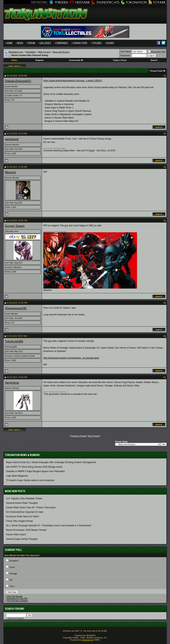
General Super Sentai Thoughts (22, 539)
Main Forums (44, 52)
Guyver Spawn (15, 226)
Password (125, 55)
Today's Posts (120, 60)
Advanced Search (16, 618)
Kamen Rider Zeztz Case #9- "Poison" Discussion (31, 508)
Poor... (12, 586)
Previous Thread (79, 436)
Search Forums (15, 609)
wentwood (12, 139)
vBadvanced (88, 640)
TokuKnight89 (14, 341)
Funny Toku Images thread (19, 521)
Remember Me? (157, 52)
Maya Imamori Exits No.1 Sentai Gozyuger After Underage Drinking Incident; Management (51, 462)
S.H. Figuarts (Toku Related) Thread (24, 499)
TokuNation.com (16, 52)
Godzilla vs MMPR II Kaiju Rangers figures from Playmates (35, 471)
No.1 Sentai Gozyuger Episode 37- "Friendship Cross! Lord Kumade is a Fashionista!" (49, 526)
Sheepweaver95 (16, 308)
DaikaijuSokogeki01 (18, 81)
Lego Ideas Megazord (17, 476)
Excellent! (14, 561)
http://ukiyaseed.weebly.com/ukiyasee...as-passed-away (71, 358)
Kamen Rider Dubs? (16, 535)
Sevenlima (12, 383)
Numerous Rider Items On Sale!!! (23, 517)
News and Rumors (61, 52)
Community (76, 60)
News (20, 43)
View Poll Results (15, 596)
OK (11, 580)
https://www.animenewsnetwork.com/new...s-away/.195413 (73, 81)
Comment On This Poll (17, 598)
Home (9, 43)
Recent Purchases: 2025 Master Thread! (26, 530)
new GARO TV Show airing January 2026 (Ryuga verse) (34, 467)
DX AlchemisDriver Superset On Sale (25, 512)
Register (40, 60)
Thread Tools (156, 71)
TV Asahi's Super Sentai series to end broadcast (30, 480)
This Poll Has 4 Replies (17, 601)
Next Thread (93, 436)
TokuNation (31, 52)
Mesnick (10, 172)
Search (154, 60)
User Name (126, 52)
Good (12, 567)
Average (13, 574)
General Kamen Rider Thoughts (22, 503)
